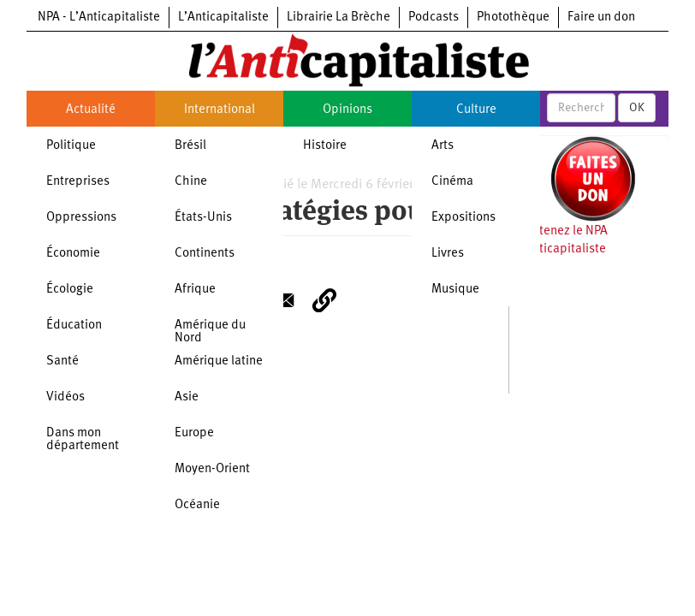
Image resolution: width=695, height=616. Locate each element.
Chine (191, 182)
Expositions (463, 218)
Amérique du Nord (210, 332)
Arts (443, 146)
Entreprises (78, 182)
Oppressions (81, 218)
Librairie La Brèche (339, 18)
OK (637, 108)
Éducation (74, 326)
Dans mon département (83, 440)
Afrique (195, 290)
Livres (448, 254)
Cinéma (452, 182)
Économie (73, 254)
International (220, 110)
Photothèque (513, 18)
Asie (187, 397)
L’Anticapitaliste (223, 18)
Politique (71, 146)
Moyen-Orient (212, 469)
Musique (455, 290)
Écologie (70, 290)
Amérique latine (219, 361)
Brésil (190, 146)
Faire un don (601, 18)
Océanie (197, 505)
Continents (205, 254)
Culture (476, 110)
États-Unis (203, 218)
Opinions (347, 110)
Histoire (325, 146)
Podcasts (434, 18)
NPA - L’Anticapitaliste (99, 18)
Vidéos (65, 397)
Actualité (91, 110)
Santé (62, 361)
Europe (194, 433)
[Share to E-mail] (283, 300)
